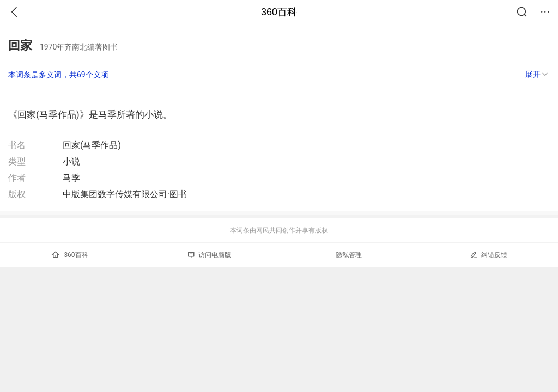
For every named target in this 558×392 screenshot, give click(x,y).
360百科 (279, 12)
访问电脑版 (210, 255)
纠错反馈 (489, 255)
